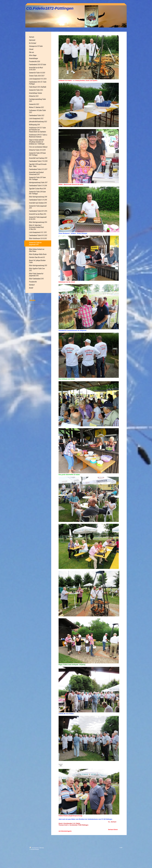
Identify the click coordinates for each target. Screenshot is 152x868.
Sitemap (42, 848)
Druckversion (34, 848)
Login (121, 847)
